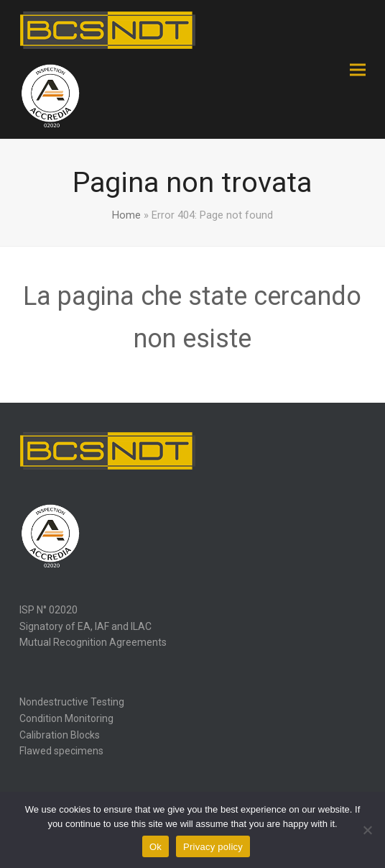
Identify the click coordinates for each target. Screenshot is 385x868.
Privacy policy (213, 847)
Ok (156, 847)
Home (126, 215)
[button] (358, 69)
